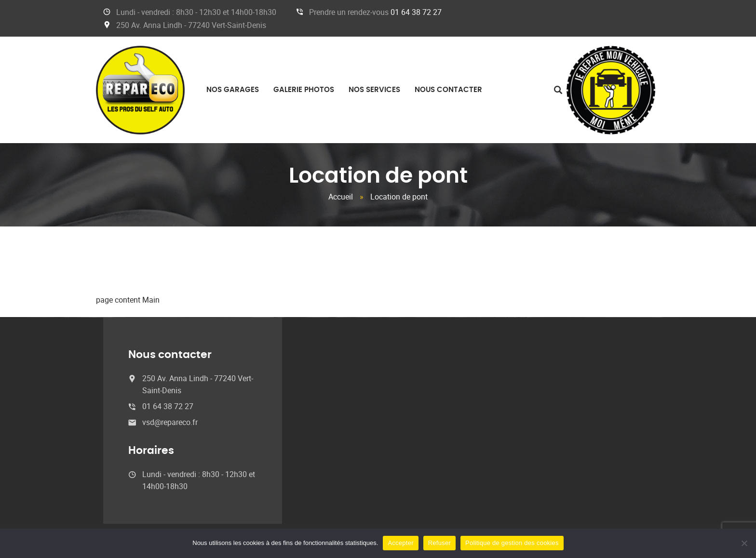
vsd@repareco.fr (170, 422)
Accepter (400, 543)
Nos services (374, 90)
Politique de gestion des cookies (512, 543)
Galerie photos (304, 90)
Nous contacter (448, 90)
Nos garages (233, 90)
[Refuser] (744, 543)
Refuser (439, 543)
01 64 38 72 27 (416, 12)
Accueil (341, 197)
